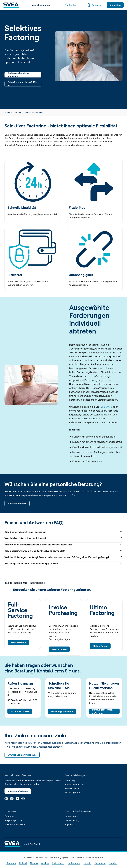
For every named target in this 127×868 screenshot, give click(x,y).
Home (7, 113)
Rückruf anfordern (17, 503)
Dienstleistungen (76, 775)
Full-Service (106, 407)
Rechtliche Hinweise (78, 811)
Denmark (11, 863)
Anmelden (115, 5)
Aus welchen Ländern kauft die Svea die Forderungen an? (63, 544)
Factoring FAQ (72, 792)
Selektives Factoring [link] (34, 113)
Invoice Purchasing (74, 784)
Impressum (70, 824)
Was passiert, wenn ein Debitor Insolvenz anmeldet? (63, 551)
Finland (23, 863)
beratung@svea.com (62, 711)
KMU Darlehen (72, 788)
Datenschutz (71, 816)
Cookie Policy (72, 820)
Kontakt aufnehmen (18, 791)
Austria (45, 863)
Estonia (87, 863)
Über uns (10, 811)
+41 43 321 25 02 (64, 495)
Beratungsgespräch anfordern (102, 711)
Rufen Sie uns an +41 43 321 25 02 (22, 84)
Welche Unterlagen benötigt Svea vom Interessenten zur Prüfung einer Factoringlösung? (63, 557)
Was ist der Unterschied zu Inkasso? (63, 538)
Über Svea (10, 816)
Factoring (17, 113)
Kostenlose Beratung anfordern (18, 75)
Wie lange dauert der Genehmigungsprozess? (63, 563)
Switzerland (58, 863)
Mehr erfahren (18, 643)
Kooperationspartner (15, 824)
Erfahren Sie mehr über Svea (22, 755)
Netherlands (74, 863)
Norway (34, 863)
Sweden (113, 863)
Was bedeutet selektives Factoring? (63, 532)
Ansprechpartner (13, 820)
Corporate (100, 863)
